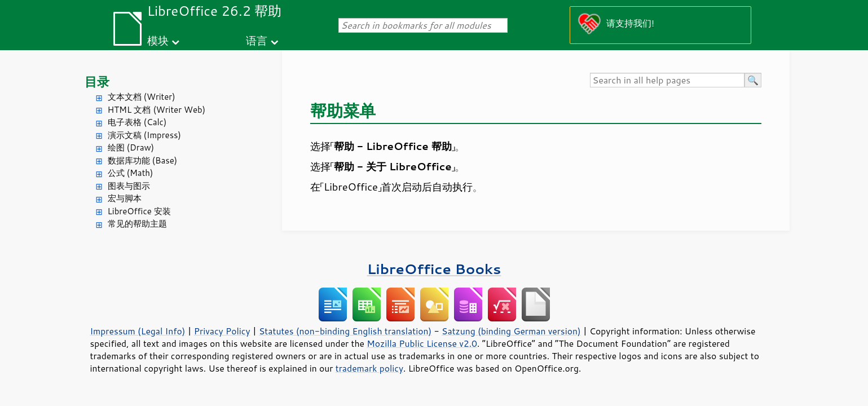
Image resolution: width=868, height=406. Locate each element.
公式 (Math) (131, 173)
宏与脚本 (125, 198)
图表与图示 (129, 186)
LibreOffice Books (434, 269)
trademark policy (369, 368)
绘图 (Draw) (131, 147)
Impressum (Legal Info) (138, 331)
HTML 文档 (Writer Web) (157, 110)
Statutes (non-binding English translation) (345, 331)
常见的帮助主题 (137, 224)
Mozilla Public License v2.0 (422, 343)
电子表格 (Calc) (137, 122)
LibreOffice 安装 (139, 211)
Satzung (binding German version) (511, 331)
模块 (158, 40)
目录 (97, 81)
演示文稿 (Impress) (144, 135)
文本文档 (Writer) (142, 97)
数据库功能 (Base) (143, 160)
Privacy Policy (222, 331)
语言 (257, 40)
